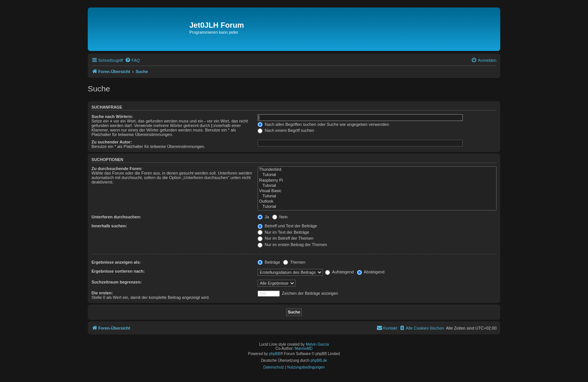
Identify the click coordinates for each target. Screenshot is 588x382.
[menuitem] (132, 60)
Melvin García (317, 344)
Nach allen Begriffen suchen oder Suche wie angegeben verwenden (323, 124)
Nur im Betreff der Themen (286, 238)
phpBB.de (319, 360)
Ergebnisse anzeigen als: (116, 262)
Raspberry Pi (377, 181)
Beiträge (269, 262)
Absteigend (371, 272)
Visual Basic (377, 191)
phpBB (274, 354)
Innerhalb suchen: (109, 226)
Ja (263, 217)
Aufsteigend (340, 272)
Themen (294, 262)
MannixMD (304, 348)
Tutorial (377, 175)
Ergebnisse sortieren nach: (118, 271)
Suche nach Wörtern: (112, 116)
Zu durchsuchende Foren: (117, 169)
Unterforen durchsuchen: (116, 217)
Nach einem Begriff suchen (286, 130)
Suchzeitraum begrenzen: (117, 282)
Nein (280, 217)
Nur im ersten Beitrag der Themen (292, 245)
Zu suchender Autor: (112, 142)
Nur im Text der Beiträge (283, 232)
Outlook (377, 201)
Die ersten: (102, 293)
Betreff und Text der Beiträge (287, 226)
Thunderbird (377, 170)
